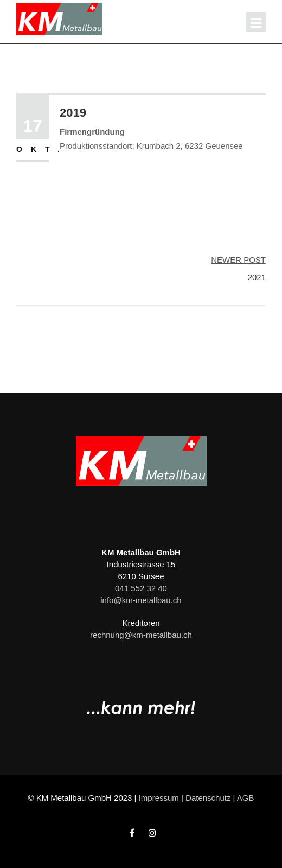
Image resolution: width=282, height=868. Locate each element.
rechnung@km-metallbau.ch (141, 635)
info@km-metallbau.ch (141, 600)
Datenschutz (208, 798)
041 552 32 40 (141, 588)
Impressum (159, 798)
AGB (246, 798)
